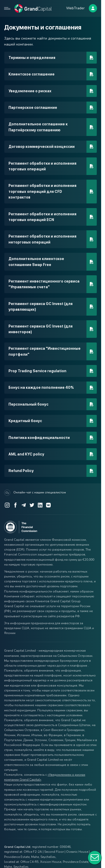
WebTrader (75, 8)
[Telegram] (24, 505)
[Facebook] (15, 505)
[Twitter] (32, 505)
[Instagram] (7, 505)
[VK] (48, 505)
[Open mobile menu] (7, 8)
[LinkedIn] (40, 505)
